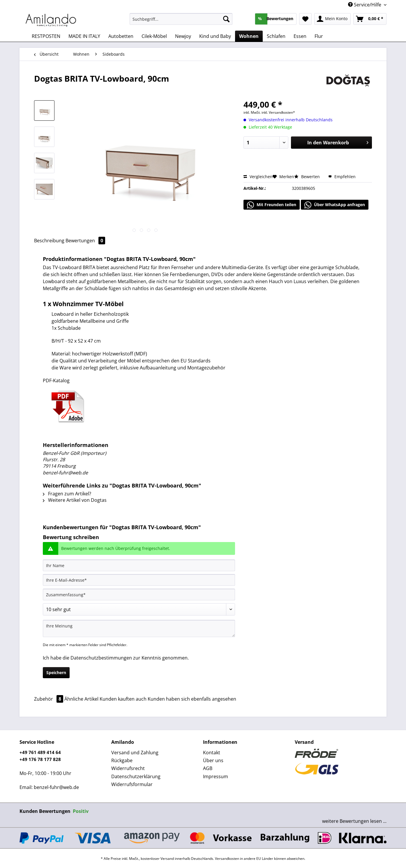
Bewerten (308, 177)
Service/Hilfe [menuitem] (365, 5)
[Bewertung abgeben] (139, 609)
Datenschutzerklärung (136, 776)
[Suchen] (226, 19)
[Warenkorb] (370, 19)
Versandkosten (227, 859)
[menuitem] (181, 22)
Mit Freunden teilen (272, 205)
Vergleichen (258, 177)
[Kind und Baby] (215, 36)
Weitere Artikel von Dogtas (75, 500)
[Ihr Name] (139, 565)
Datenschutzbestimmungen (101, 658)
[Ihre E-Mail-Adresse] (139, 580)
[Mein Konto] (332, 19)
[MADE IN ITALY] (84, 36)
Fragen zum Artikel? (67, 494)
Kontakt (212, 753)
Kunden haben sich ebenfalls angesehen (192, 699)
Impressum (216, 776)
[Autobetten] (121, 36)
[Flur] (319, 36)
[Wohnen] (249, 36)
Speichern (56, 673)
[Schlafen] (276, 36)
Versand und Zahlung (135, 753)
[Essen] (300, 36)
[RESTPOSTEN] (46, 36)
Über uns (213, 760)
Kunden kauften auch (123, 699)
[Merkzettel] (305, 19)
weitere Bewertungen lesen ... (354, 821)
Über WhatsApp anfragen (335, 205)
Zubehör (49, 699)
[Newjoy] (183, 36)
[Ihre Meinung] (139, 628)
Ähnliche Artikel (81, 699)
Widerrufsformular (132, 784)
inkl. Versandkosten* (278, 112)
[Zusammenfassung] (139, 595)
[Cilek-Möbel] (154, 36)
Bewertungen (85, 241)
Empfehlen (342, 177)
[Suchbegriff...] (181, 19)
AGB (208, 768)
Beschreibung (49, 241)
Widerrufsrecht (128, 768)
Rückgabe (122, 760)
